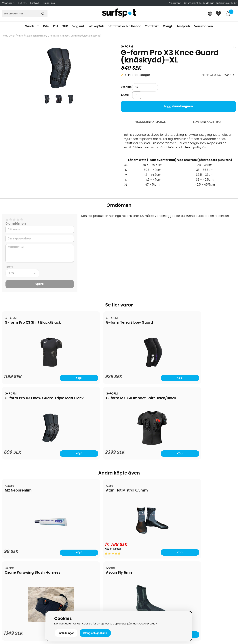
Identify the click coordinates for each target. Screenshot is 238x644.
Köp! (45, 377)
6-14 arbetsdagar (137, 75)
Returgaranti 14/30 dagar (199, 3)
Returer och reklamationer (23, 533)
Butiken (22, 3)
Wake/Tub (96, 26)
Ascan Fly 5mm (197, 414)
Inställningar (66, 633)
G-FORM (127, 47)
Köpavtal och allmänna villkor (25, 511)
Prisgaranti (175, 3)
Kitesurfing (128, 511)
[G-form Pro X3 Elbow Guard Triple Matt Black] (149, 368)
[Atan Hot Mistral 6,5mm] (89, 460)
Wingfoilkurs (12, 566)
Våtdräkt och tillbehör (125, 26)
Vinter (20, 36)
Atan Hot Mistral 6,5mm (85, 414)
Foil (56, 26)
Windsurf (32, 26)
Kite (46, 26)
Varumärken (204, 26)
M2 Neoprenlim (18, 414)
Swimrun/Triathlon (134, 538)
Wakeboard (129, 522)
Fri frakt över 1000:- (227, 3)
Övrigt (167, 26)
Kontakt (35, 3)
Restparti (183, 26)
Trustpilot (186, 596)
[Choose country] (210, 14)
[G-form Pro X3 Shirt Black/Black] (30, 368)
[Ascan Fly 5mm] (208, 460)
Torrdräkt (152, 26)
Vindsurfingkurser (16, 560)
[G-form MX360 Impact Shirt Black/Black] (208, 368)
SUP (65, 26)
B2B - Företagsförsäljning (22, 538)
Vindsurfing (129, 506)
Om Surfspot (13, 506)
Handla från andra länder (22, 527)
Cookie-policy (148, 624)
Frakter (9, 522)
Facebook (186, 578)
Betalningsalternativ (18, 517)
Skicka (227, 534)
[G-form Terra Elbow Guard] (89, 368)
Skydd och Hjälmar (36, 36)
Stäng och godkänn (95, 633)
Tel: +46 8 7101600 (75, 604)
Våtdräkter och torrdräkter (140, 533)
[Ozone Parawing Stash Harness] (149, 462)
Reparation (12, 549)
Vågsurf (78, 26)
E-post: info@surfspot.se (81, 610)
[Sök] (25, 14)
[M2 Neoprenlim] (30, 462)
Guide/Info (49, 3)
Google (185, 560)
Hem (4, 36)
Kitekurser (11, 555)
